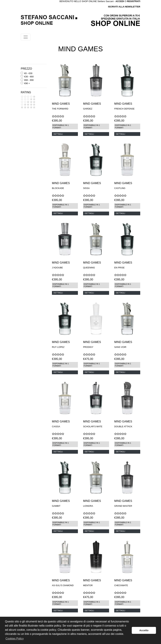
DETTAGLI (58, 134)
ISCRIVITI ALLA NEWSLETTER (124, 7)
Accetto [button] (144, 630)
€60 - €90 (29, 80)
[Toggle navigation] (26, 37)
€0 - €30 (28, 73)
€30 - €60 (29, 77)
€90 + (27, 83)
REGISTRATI (134, 1)
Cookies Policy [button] (15, 639)
